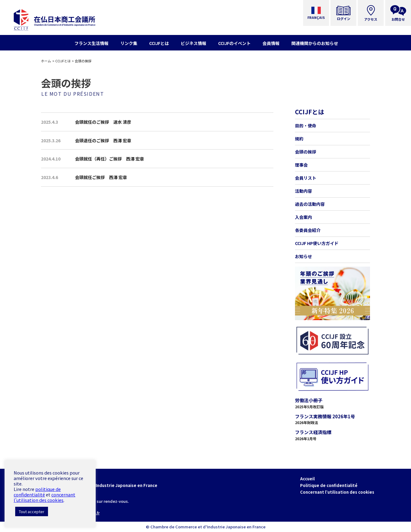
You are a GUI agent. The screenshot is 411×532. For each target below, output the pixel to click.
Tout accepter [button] (32, 511)
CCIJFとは (63, 61)
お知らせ (303, 256)
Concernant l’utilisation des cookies (337, 492)
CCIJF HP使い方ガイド (317, 243)
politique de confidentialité (37, 492)
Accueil (307, 479)
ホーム (46, 61)
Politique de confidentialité (329, 485)
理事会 (301, 165)
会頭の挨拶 (306, 152)
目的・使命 (306, 126)
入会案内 (303, 217)
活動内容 (303, 191)
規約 (299, 139)
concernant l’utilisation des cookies (45, 497)
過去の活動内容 (310, 204)
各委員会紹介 (308, 230)
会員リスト (306, 178)
